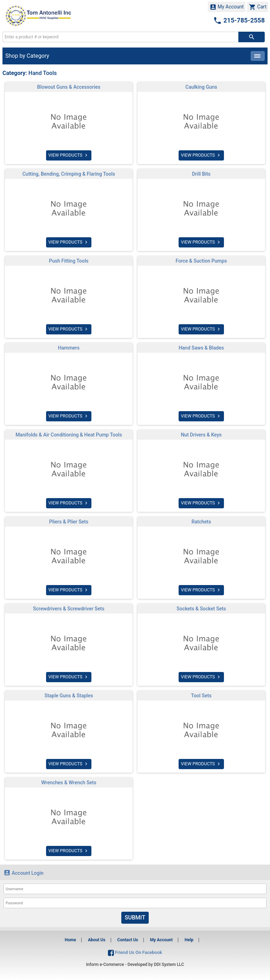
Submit (135, 918)
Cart (258, 7)
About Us (97, 940)
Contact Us (128, 940)
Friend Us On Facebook (135, 952)
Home (70, 940)
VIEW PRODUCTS (69, 155)
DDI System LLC (169, 965)
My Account (227, 7)
